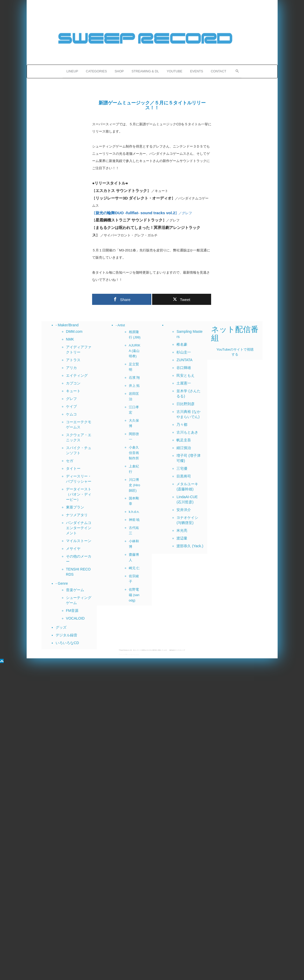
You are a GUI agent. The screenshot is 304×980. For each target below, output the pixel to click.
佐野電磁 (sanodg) (134, 595)
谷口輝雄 (184, 368)
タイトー (73, 468)
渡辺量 (182, 538)
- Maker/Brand (67, 325)
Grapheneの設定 (134, 654)
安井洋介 (184, 510)
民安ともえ (186, 375)
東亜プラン (75, 507)
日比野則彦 (186, 404)
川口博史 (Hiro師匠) (135, 485)
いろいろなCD (67, 643)
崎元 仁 (134, 568)
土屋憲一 (184, 383)
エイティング (77, 375)
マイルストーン (79, 541)
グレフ (71, 399)
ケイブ (71, 406)
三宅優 (182, 468)
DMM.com (74, 331)
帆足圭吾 (184, 440)
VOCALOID (75, 618)
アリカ (71, 368)
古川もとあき (187, 432)
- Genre (62, 583)
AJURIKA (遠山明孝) (135, 351)
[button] (236, 71)
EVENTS (197, 71)
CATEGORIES (96, 71)
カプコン (73, 383)
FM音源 (72, 611)
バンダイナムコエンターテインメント (79, 528)
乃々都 (182, 425)
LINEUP (72, 71)
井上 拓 (134, 386)
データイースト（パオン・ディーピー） (79, 494)
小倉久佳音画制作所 (134, 453)
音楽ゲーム (75, 590)
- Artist (120, 325)
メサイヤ (73, 549)
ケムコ (71, 414)
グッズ (61, 627)
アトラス (73, 360)
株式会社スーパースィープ (177, 650)
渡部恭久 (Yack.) (190, 546)
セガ (70, 461)
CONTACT (219, 71)
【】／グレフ (142, 213)
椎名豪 (182, 344)
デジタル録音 (66, 635)
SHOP (119, 71)
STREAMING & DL (145, 71)
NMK (70, 339)
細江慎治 (184, 448)
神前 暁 (134, 520)
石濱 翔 (134, 378)
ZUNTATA (184, 360)
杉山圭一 (184, 352)
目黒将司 (184, 476)
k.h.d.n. (134, 512)
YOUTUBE (175, 71)
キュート (73, 391)
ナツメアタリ (77, 515)
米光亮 (182, 530)
